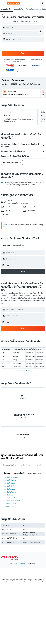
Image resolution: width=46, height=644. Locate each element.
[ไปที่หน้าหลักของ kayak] (14, 3)
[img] (10, 112)
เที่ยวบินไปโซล (9, 495)
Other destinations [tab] (9, 465)
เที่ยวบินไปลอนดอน (10, 489)
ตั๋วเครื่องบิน (13, 564)
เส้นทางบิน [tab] (6, 245)
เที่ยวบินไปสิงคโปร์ (10, 486)
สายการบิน (22, 564)
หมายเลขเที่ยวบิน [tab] (19, 245)
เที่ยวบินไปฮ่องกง (10, 483)
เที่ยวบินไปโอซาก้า (10, 504)
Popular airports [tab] (25, 465)
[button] (4, 3)
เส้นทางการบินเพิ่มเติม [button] (23, 371)
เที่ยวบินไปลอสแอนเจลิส (12, 501)
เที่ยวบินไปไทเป (9, 507)
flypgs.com (23, 435)
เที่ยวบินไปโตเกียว (10, 480)
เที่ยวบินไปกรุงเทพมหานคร (13, 477)
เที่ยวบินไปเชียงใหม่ (10, 498)
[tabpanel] (23, 489)
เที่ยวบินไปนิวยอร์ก (10, 492)
